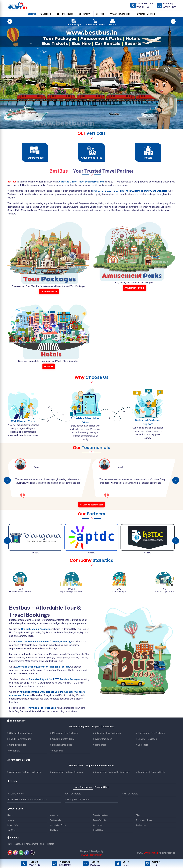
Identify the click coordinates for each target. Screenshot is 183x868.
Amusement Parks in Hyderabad (24, 772)
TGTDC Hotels (16, 794)
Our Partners (141, 825)
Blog (138, 815)
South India (57, 751)
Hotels (101, 14)
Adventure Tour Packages (107, 733)
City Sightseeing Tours (20, 733)
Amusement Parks (121, 14)
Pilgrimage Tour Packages (64, 733)
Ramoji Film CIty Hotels (77, 800)
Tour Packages (66, 14)
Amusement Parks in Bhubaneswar (112, 772)
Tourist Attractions (101, 815)
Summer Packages (146, 739)
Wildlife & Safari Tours (62, 739)
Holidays (54, 830)
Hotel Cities (98, 830)
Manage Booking (146, 14)
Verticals (47, 14)
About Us (54, 815)
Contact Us (98, 825)
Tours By (85, 14)
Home (32, 14)
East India (142, 745)
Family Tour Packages (19, 739)
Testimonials (56, 820)
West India (14, 751)
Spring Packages (17, 745)
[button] (4, 75)
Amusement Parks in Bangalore (67, 772)
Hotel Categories (83, 787)
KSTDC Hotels (130, 794)
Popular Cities (76, 766)
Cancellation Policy (58, 825)
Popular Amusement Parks (100, 766)
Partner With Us (100, 820)
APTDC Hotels (73, 794)
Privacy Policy (13, 825)
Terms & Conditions (144, 820)
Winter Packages (103, 739)
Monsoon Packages (61, 745)
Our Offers (12, 830)
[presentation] (7, 480)
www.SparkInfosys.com (92, 855)
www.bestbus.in (151, 853)
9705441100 (143, 7)
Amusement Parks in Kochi (150, 772)
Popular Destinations (103, 727)
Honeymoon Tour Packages (151, 733)
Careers (11, 820)
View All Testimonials (91, 505)
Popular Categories (79, 727)
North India (100, 745)
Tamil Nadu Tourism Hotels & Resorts (27, 800)
